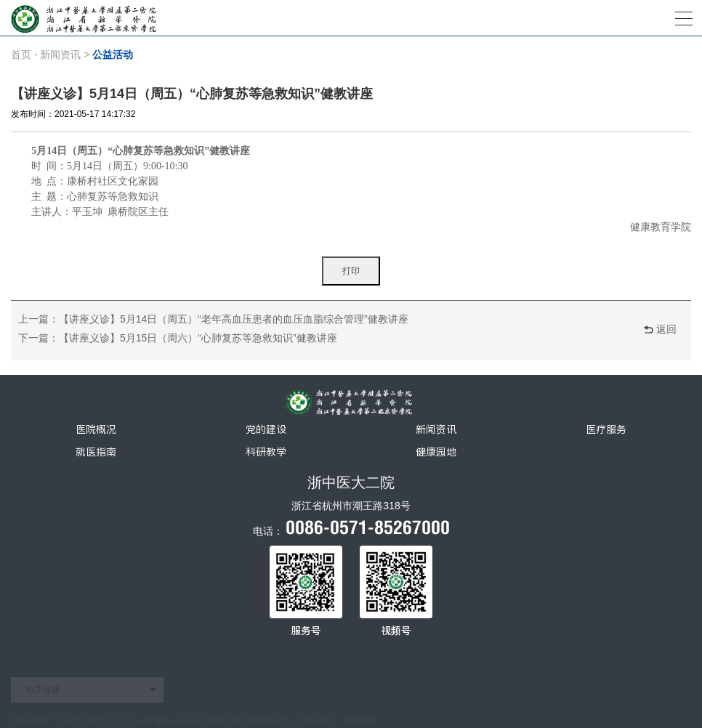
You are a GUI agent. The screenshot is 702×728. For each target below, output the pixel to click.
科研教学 (266, 452)
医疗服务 (606, 429)
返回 (666, 329)
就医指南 (96, 452)
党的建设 (266, 429)
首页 (21, 54)
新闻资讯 (60, 54)
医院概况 (96, 429)
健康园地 (436, 452)
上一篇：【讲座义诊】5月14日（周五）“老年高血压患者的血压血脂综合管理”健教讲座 (213, 319)
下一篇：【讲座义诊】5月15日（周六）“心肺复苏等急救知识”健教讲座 (178, 338)
